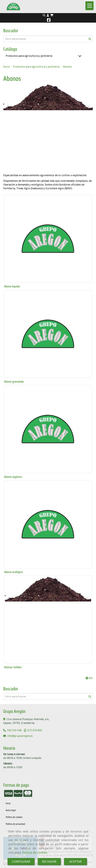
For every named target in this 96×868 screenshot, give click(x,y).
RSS (89, 678)
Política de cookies (35, 853)
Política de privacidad (15, 824)
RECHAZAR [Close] (49, 862)
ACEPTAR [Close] (76, 862)
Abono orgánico (13, 477)
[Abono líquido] (48, 239)
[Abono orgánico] (48, 429)
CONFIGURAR (21, 862)
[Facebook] (49, 21)
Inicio (8, 803)
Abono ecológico (13, 572)
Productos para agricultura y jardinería (29, 56)
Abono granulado (14, 381)
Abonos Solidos (13, 667)
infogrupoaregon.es (20, 736)
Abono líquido (12, 286)
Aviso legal (11, 810)
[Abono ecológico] (48, 524)
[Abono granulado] (48, 334)
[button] (48, 15)
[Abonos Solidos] (48, 620)
